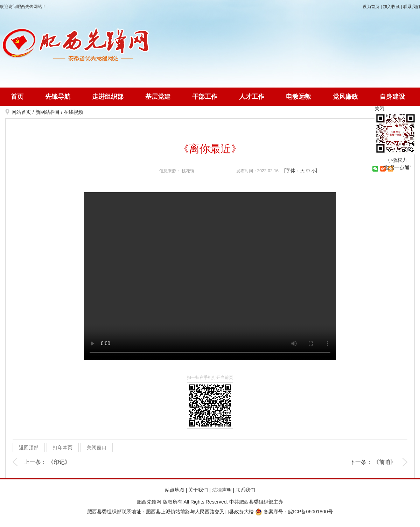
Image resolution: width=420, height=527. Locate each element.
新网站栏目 (48, 112)
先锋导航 (58, 97)
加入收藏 (391, 7)
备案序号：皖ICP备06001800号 (294, 512)
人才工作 (252, 97)
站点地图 (175, 490)
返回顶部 (29, 448)
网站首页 (21, 112)
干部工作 (205, 97)
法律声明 (222, 490)
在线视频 (73, 112)
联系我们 (412, 7)
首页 (17, 97)
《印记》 (59, 462)
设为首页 (371, 7)
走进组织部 (108, 97)
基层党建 (158, 97)
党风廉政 (345, 97)
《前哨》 (385, 462)
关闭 (379, 109)
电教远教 (299, 97)
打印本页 (63, 448)
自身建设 (392, 97)
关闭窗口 (97, 448)
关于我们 (198, 490)
